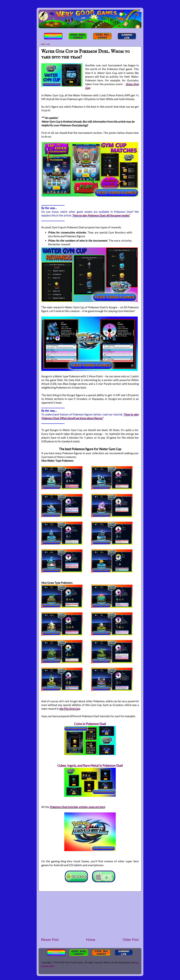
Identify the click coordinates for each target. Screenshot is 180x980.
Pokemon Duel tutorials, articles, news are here (77, 807)
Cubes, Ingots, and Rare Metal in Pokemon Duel (90, 766)
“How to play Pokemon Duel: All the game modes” (101, 215)
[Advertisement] (90, 914)
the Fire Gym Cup (69, 709)
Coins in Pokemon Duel (90, 724)
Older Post (131, 940)
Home (91, 940)
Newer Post (50, 940)
